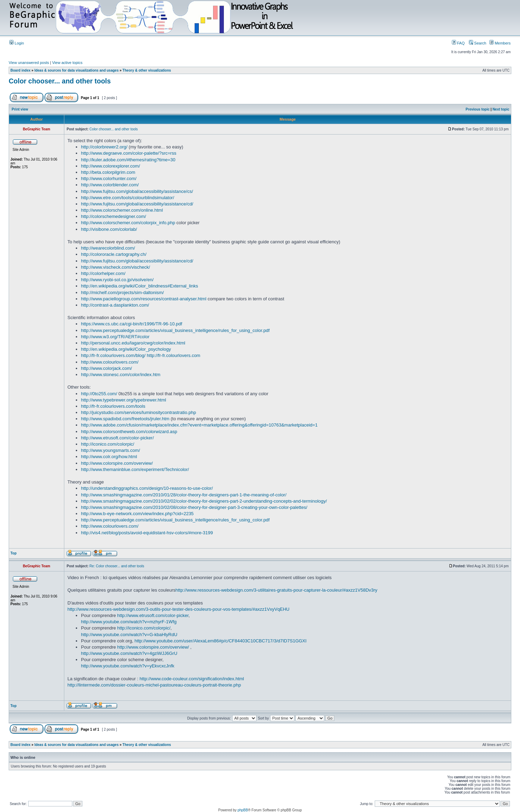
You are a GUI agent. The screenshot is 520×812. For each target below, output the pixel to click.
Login (17, 43)
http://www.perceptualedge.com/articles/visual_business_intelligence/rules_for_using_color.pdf (175, 330)
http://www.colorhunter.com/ (109, 178)
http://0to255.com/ (99, 394)
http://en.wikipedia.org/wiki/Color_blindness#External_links (140, 286)
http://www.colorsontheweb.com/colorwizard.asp (129, 432)
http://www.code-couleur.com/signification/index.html (192, 679)
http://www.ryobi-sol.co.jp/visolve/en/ (117, 280)
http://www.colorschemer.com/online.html (122, 210)
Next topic (501, 109)
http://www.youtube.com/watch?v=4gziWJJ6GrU (129, 653)
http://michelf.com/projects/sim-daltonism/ (122, 293)
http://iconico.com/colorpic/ (108, 444)
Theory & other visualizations (147, 70)
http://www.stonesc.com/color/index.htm (121, 375)
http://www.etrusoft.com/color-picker (153, 615)
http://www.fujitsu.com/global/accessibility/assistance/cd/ (137, 204)
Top (14, 553)
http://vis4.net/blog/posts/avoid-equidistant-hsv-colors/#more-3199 (147, 533)
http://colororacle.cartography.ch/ (114, 254)
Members (500, 43)
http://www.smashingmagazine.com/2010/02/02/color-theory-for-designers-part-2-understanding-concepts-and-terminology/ (204, 501)
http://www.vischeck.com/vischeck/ (116, 267)
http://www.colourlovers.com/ (110, 362)
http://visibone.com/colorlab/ (109, 229)
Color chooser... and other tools (60, 81)
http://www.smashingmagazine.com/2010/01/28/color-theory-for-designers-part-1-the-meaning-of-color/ (184, 495)
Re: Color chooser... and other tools (117, 566)
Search (478, 43)
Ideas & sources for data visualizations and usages (76, 70)
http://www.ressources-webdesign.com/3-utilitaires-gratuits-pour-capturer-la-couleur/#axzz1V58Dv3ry (277, 590)
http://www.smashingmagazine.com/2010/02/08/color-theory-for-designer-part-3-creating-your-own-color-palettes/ (194, 507)
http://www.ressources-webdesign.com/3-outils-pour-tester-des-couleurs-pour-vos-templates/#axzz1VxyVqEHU (178, 609)
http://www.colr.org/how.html (109, 457)
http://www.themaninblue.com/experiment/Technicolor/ (135, 469)
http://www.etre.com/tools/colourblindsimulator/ (128, 198)
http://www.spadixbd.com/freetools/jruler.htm (125, 419)
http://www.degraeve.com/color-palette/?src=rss (129, 153)
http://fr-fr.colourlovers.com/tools (113, 406)
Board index (21, 70)
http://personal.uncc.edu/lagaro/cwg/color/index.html (133, 343)
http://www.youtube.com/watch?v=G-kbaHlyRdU (129, 635)
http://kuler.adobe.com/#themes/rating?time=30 (128, 160)
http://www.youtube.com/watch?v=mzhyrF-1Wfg (129, 622)
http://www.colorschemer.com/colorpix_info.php (128, 223)
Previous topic (478, 109)
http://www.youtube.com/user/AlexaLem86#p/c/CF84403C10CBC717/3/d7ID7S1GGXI (221, 641)
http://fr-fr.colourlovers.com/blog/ (113, 355)
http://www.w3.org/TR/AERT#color (115, 337)
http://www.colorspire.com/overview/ (117, 463)
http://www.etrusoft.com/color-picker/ (117, 438)
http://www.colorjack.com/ (107, 368)
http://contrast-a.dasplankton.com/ (115, 305)
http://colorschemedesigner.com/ (113, 216)
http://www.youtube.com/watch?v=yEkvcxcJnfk (128, 666)
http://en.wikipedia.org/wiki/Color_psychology (126, 349)
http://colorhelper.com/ (103, 273)
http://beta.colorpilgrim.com (108, 172)
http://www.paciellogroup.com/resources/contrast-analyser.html (144, 299)
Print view (20, 109)
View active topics (67, 63)
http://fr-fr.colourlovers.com (173, 355)
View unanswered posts (29, 63)
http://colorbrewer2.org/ (104, 147)
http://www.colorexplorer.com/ (111, 166)
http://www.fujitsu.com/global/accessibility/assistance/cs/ (137, 191)
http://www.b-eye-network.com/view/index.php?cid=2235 (137, 514)
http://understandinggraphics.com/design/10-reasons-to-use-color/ (147, 488)
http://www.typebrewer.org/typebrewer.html (124, 400)
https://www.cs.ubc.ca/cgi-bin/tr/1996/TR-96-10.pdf (132, 324)
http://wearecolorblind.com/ (108, 248)
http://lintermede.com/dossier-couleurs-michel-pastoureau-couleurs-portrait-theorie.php (154, 685)
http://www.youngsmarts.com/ (111, 450)
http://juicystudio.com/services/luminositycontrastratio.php (139, 412)
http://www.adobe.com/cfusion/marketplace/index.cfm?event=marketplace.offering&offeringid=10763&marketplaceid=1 (199, 425)
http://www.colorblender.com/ (110, 185)
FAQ (458, 43)
